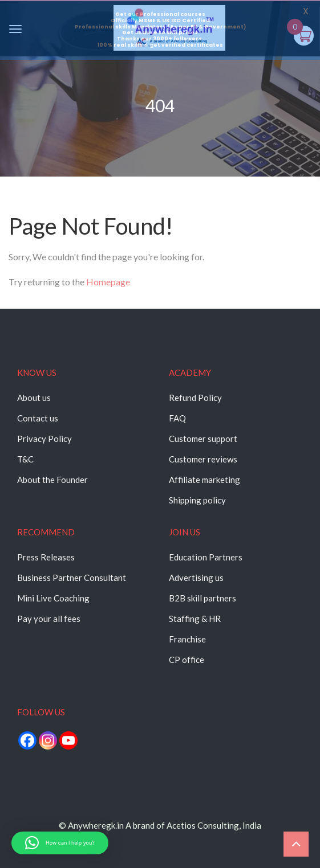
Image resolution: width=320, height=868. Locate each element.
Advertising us (196, 578)
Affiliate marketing (204, 480)
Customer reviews (203, 459)
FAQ (177, 418)
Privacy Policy (44, 439)
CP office (187, 660)
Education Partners (206, 557)
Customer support (203, 439)
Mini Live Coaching (53, 598)
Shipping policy (197, 500)
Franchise (187, 639)
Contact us (38, 418)
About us (34, 398)
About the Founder (52, 480)
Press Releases (46, 557)
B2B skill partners (202, 598)
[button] (60, 843)
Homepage (108, 282)
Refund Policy (195, 398)
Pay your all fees (49, 619)
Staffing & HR (195, 619)
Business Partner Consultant (72, 578)
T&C (25, 459)
